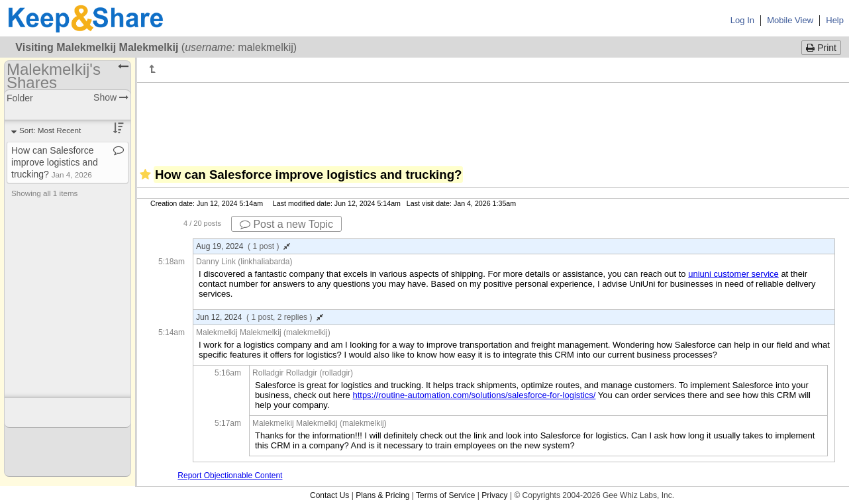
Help (835, 20)
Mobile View (790, 20)
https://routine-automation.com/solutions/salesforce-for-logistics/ (474, 395)
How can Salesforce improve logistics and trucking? (55, 162)
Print (821, 48)
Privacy (494, 495)
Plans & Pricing (382, 495)
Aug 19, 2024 (243, 246)
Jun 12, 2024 (260, 317)
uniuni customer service (733, 274)
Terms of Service (445, 495)
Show (111, 97)
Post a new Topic (286, 224)
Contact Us (329, 495)
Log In (742, 20)
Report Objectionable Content (230, 476)
